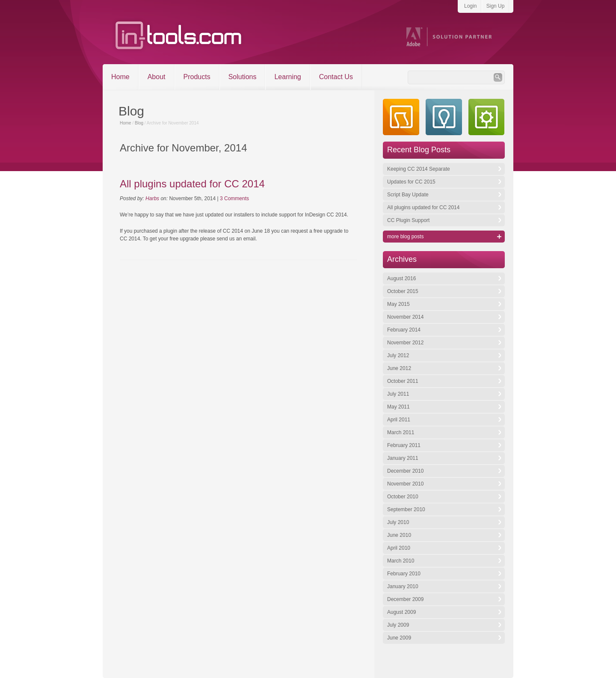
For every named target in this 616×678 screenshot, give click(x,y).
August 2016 (401, 278)
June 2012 (399, 368)
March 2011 (401, 432)
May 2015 (398, 304)
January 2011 (403, 458)
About (157, 77)
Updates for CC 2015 (411, 182)
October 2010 (403, 497)
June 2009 (399, 638)
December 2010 (405, 471)
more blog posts (405, 237)
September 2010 (406, 509)
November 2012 (405, 343)
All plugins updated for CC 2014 (192, 184)
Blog (139, 123)
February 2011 (404, 445)
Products (197, 77)
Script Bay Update (408, 195)
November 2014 (405, 317)
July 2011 (398, 394)
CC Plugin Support (408, 220)
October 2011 (403, 381)
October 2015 (403, 291)
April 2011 (399, 420)
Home (120, 77)
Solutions (243, 77)
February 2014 (404, 330)
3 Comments (234, 198)
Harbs (152, 198)
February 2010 (404, 574)
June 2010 (399, 535)
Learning (287, 77)
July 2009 (398, 625)
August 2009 (401, 612)
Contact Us (336, 77)
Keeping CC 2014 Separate (419, 169)
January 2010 (403, 586)
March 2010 (401, 561)
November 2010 (405, 484)
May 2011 (398, 407)
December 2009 (405, 599)
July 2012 (398, 355)
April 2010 (399, 548)
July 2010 (398, 522)
